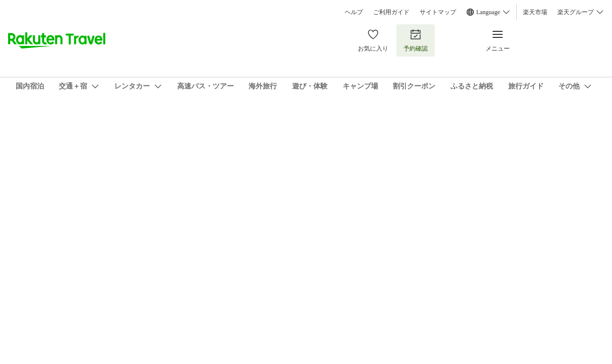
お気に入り (373, 40)
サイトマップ (438, 12)
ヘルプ (354, 12)
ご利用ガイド (391, 12)
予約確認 (416, 40)
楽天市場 (535, 12)
